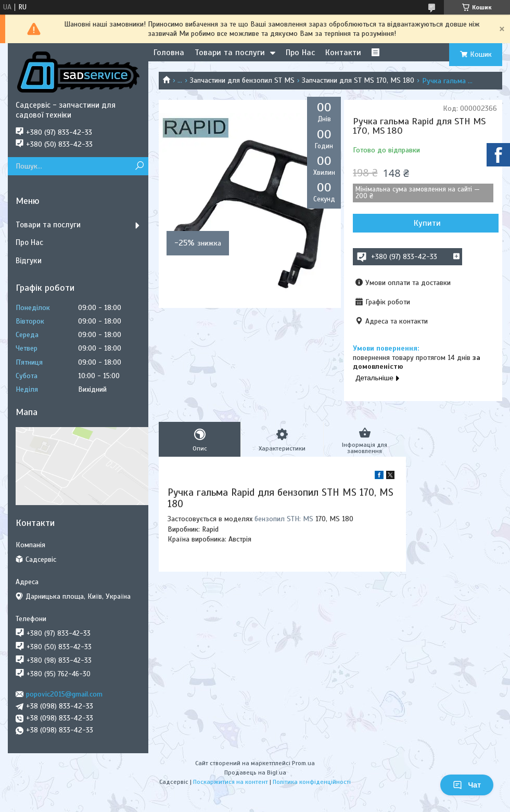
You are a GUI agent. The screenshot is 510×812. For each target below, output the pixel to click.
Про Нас (300, 53)
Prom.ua (303, 763)
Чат (467, 785)
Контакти (343, 53)
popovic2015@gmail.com (64, 694)
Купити (427, 223)
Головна (169, 53)
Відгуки (29, 261)
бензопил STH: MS (284, 519)
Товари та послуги (230, 53)
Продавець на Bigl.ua (255, 772)
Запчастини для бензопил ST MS (242, 80)
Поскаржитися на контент (231, 782)
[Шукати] (139, 166)
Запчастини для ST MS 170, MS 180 (358, 80)
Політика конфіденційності (312, 782)
